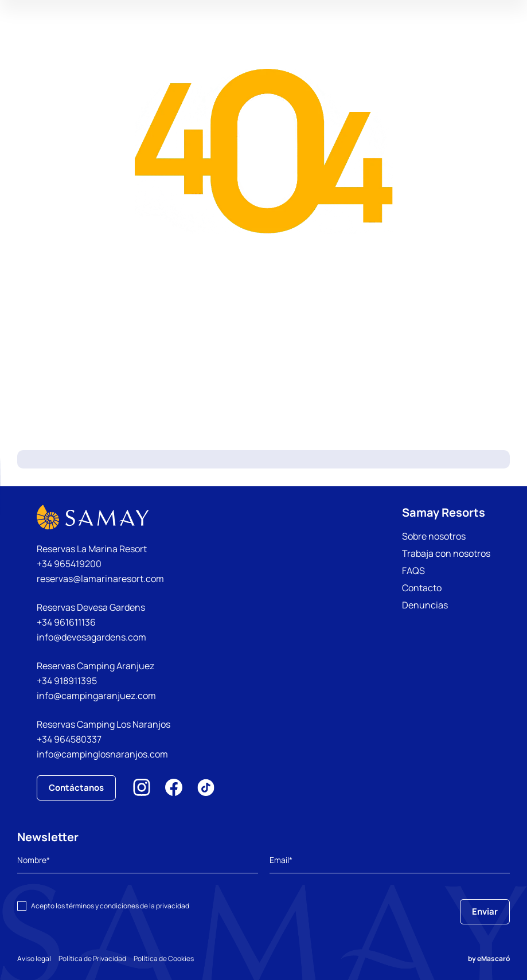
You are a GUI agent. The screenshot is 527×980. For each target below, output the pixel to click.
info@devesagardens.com (91, 637)
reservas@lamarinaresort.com (100, 579)
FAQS (413, 571)
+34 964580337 (69, 739)
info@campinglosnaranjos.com (102, 754)
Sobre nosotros (434, 536)
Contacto (422, 588)
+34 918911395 (67, 681)
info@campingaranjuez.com (96, 696)
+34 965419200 (69, 564)
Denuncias (425, 605)
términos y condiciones (102, 906)
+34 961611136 (66, 622)
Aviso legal (34, 958)
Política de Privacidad (99, 958)
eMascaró (493, 958)
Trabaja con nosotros (446, 553)
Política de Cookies (176, 958)
